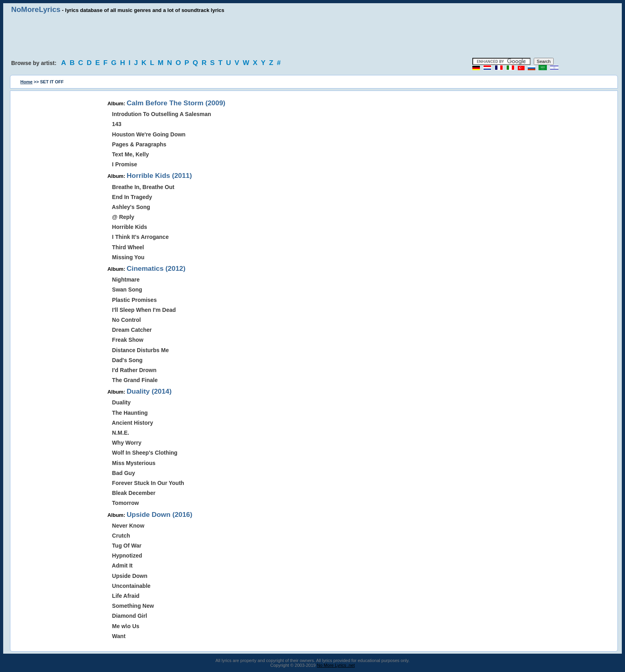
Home (27, 82)
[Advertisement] (312, 36)
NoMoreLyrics (36, 9)
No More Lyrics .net (336, 665)
